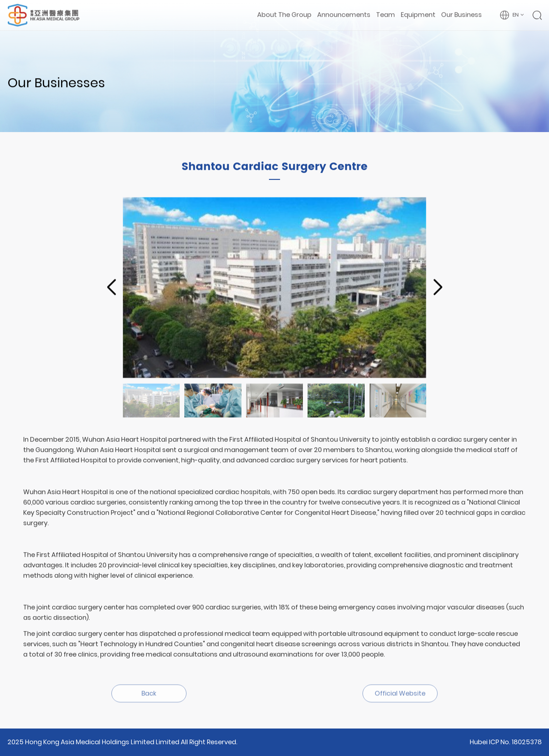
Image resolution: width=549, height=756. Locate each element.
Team (386, 14)
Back (149, 695)
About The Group (284, 14)
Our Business (461, 14)
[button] (111, 288)
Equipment (418, 14)
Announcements (344, 14)
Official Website (400, 695)
